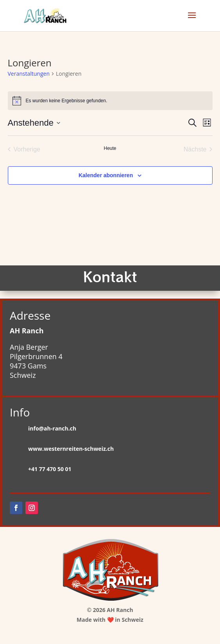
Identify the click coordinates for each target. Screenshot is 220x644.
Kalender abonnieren (106, 175)
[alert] (110, 101)
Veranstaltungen (29, 74)
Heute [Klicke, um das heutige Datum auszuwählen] (110, 148)
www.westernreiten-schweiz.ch (71, 449)
